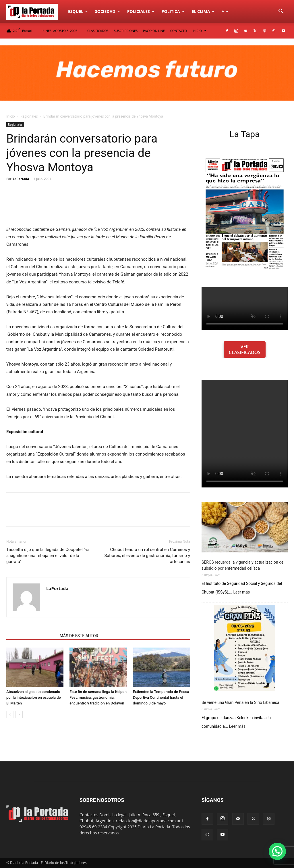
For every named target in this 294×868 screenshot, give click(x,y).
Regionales (29, 116)
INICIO (199, 31)
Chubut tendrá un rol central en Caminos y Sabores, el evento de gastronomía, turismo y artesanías (147, 556)
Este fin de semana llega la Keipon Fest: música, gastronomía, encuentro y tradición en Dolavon (98, 697)
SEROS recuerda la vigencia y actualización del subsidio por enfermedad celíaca (243, 565)
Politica (173, 11)
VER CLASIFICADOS (245, 349)
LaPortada (21, 179)
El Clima (203, 11)
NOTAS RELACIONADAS (31, 636)
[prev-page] (10, 715)
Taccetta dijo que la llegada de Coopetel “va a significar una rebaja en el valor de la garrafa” (48, 556)
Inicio (11, 116)
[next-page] (19, 715)
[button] (281, 12)
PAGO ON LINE (154, 31)
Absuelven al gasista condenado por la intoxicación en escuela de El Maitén (34, 697)
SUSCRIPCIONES (126, 31)
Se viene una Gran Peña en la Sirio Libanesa (240, 702)
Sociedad (108, 11)
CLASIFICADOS (98, 31)
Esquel (78, 11)
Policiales (141, 11)
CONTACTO (179, 31)
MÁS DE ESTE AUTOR (79, 636)
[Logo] (35, 11)
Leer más (242, 592)
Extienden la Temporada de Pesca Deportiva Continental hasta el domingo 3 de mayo (161, 697)
